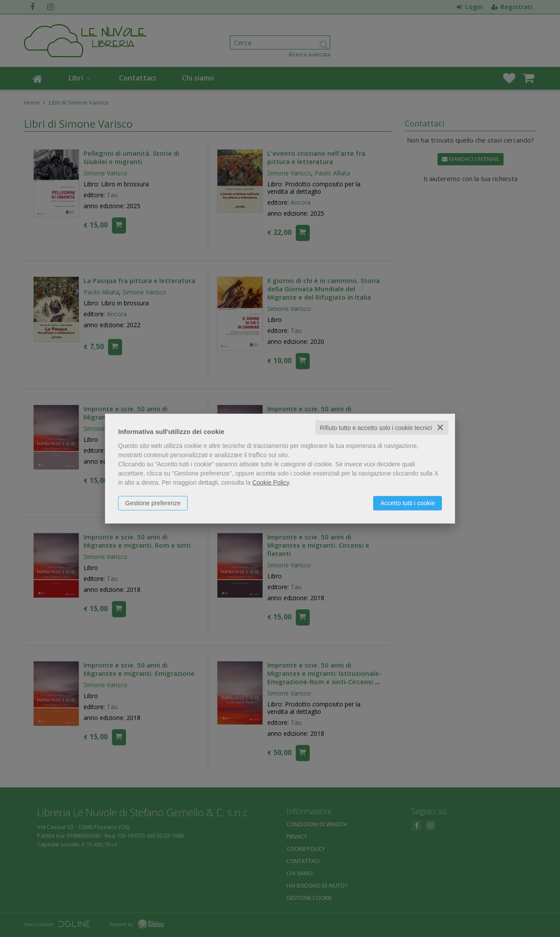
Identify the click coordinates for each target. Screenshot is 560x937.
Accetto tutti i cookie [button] (408, 503)
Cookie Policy (271, 482)
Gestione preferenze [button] (153, 503)
